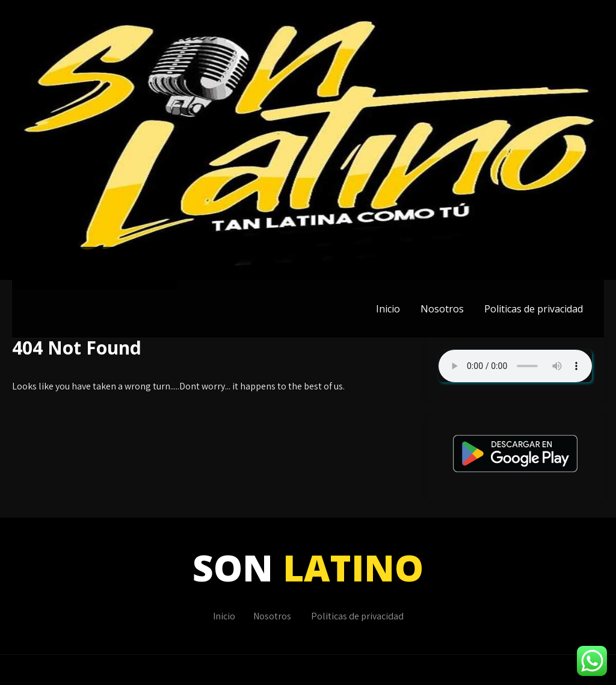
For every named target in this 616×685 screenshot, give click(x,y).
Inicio (388, 309)
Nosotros (442, 309)
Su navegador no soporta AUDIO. (515, 366)
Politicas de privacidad (534, 309)
